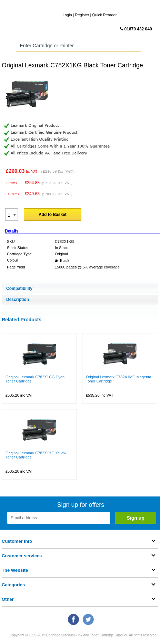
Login (67, 15)
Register (82, 15)
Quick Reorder (104, 15)
